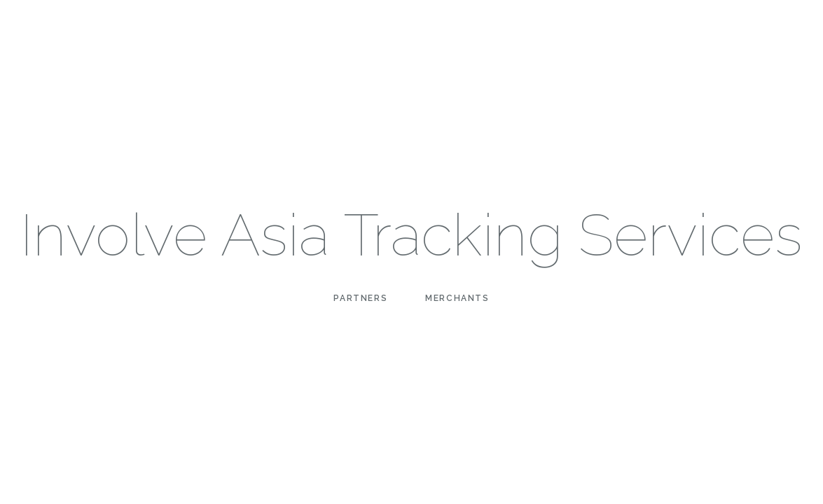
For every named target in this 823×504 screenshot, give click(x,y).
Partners (360, 298)
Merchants (457, 298)
